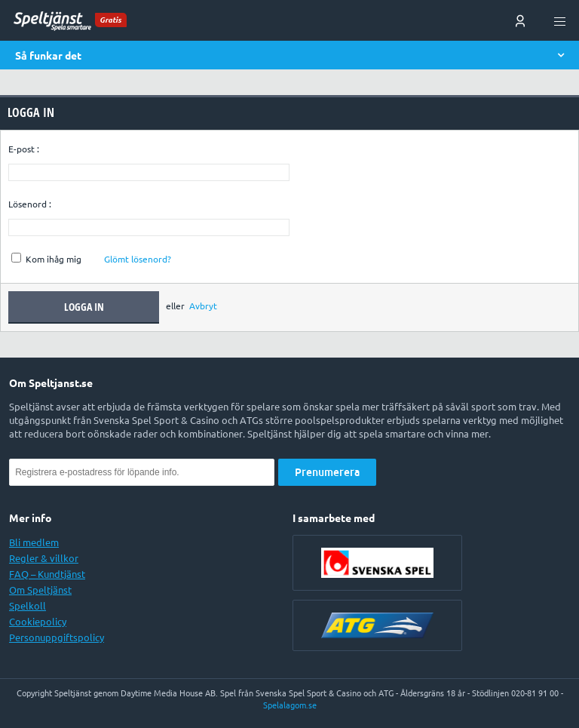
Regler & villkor (44, 558)
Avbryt (203, 307)
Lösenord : (30, 204)
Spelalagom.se (290, 705)
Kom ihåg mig (46, 259)
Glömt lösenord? (138, 259)
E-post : (24, 149)
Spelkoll (28, 606)
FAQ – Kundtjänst (47, 574)
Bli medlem (34, 542)
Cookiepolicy (38, 622)
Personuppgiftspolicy (57, 637)
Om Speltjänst (40, 590)
